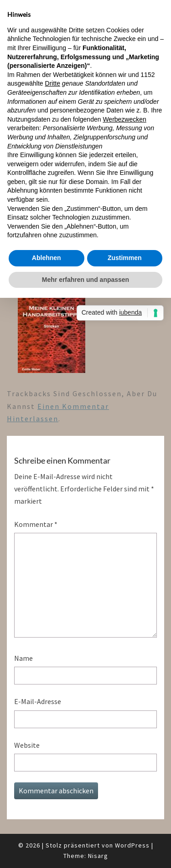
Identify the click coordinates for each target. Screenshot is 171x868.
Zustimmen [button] (125, 258)
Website (27, 745)
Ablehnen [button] (47, 258)
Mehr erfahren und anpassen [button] (85, 280)
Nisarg (98, 856)
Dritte (53, 83)
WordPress (132, 845)
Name (23, 658)
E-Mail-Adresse (38, 701)
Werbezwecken (124, 119)
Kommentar (36, 524)
